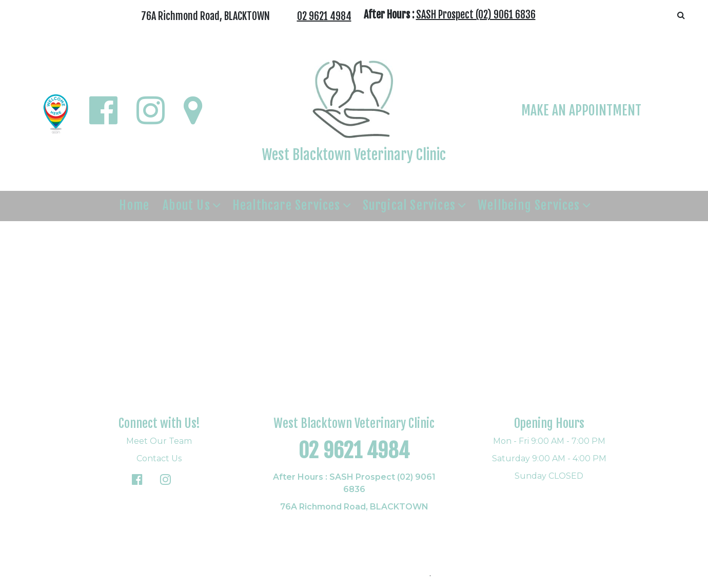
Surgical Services (409, 205)
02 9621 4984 (324, 16)
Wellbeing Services (529, 205)
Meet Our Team (159, 441)
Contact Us (159, 458)
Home (134, 205)
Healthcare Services (287, 205)
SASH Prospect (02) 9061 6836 (476, 15)
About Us (186, 205)
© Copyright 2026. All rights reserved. (353, 573)
